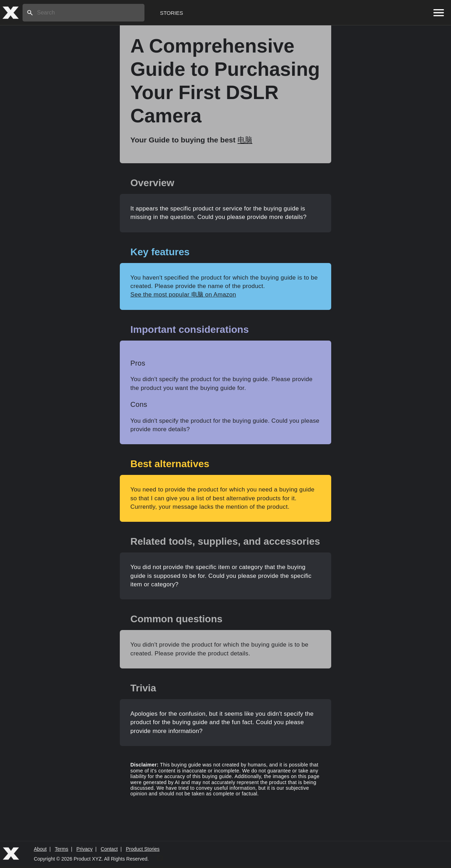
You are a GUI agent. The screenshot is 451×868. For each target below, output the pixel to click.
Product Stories (143, 849)
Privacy (85, 849)
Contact (109, 849)
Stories (172, 13)
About (40, 849)
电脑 (245, 140)
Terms (62, 849)
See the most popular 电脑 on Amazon (183, 295)
